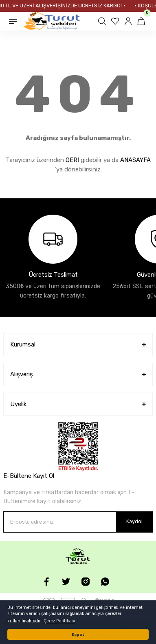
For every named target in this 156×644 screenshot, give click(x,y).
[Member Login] (129, 21)
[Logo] (52, 21)
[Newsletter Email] (78, 522)
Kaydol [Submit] (134, 521)
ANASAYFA (135, 160)
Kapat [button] (78, 634)
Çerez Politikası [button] (59, 621)
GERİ (72, 160)
